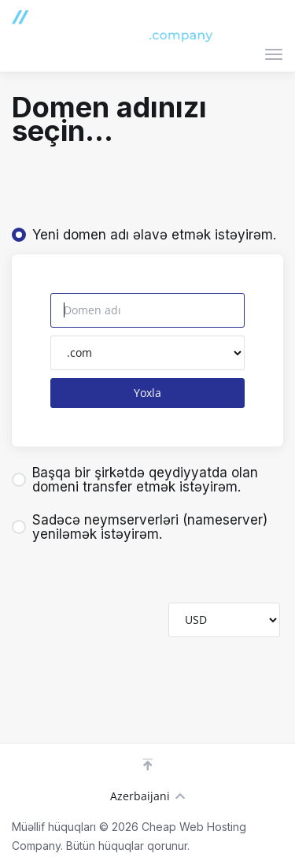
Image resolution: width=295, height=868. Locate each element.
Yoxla (147, 393)
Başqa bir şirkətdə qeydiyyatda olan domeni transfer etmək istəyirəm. (135, 480)
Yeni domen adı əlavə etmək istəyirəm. (144, 235)
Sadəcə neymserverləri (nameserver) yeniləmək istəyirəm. (140, 527)
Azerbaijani (147, 796)
